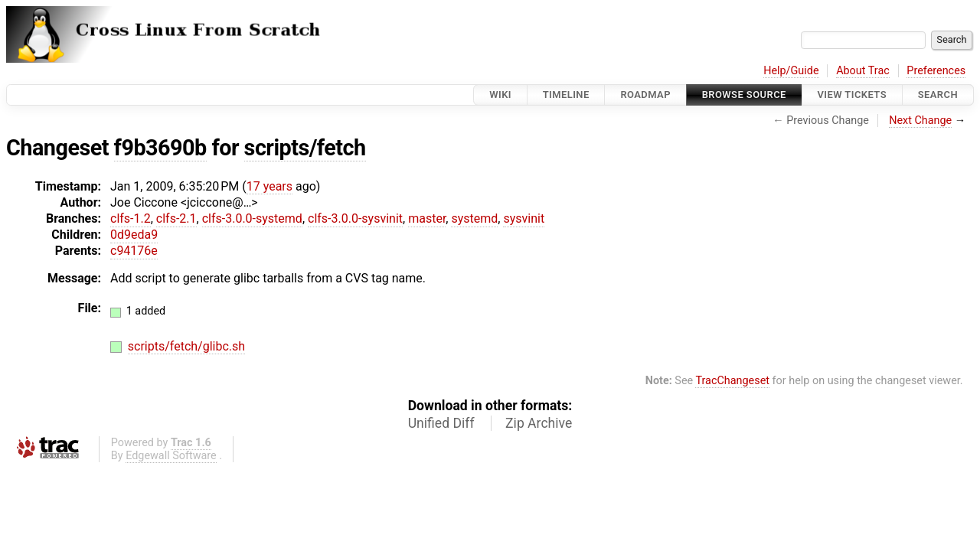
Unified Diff (441, 423)
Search (938, 95)
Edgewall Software (171, 456)
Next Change (920, 121)
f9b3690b (160, 148)
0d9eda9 (134, 235)
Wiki (500, 95)
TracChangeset (732, 381)
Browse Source (744, 95)
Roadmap (645, 95)
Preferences (936, 71)
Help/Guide (791, 71)
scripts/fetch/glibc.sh (186, 346)
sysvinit (524, 218)
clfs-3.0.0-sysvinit (355, 218)
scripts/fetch (305, 148)
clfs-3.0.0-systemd (252, 218)
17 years (269, 186)
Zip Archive (539, 423)
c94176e (134, 251)
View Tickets (852, 95)
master (427, 218)
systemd (474, 218)
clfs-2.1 (176, 218)
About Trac (863, 71)
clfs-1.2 (131, 218)
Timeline (566, 95)
